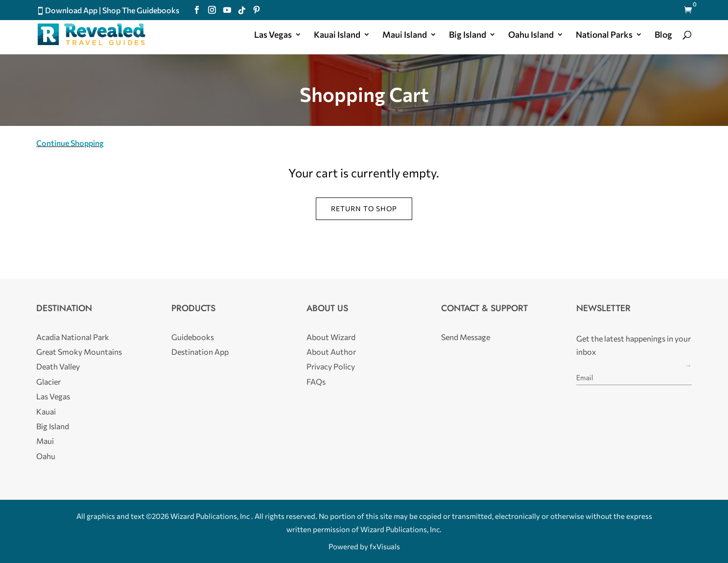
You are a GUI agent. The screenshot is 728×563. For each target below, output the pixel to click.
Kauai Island (337, 35)
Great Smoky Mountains (79, 352)
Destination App (200, 352)
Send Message (466, 337)
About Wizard (331, 337)
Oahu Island (531, 35)
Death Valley (58, 366)
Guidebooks (193, 337)
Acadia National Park (73, 337)
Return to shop (364, 208)
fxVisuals (385, 546)
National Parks (604, 35)
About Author (331, 352)
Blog (663, 35)
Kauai (46, 411)
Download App (71, 10)
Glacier (48, 381)
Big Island (468, 35)
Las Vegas (273, 35)
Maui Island (405, 35)
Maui (45, 441)
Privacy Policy (331, 366)
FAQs (316, 381)
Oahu (46, 456)
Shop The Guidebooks (141, 10)
